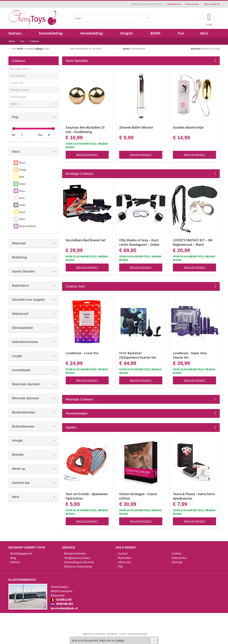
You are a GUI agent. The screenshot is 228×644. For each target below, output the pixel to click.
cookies (120, 640)
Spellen (14, 104)
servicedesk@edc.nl (64, 608)
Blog (13, 558)
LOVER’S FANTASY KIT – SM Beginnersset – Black (193, 242)
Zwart (22, 205)
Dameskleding (51, 33)
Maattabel (124, 558)
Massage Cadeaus (20, 90)
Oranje (23, 170)
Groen (22, 184)
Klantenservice (173, 4)
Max (40, 135)
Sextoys (15, 33)
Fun (181, 33)
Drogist (127, 33)
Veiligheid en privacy (77, 558)
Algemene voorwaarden (94, 634)
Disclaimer (112, 634)
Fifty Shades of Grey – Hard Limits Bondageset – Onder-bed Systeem (140, 242)
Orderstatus (179, 558)
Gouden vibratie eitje (188, 127)
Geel (21, 177)
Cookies (176, 553)
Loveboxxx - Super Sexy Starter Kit (190, 355)
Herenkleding (92, 33)
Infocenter (125, 562)
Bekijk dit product (87, 155)
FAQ (120, 566)
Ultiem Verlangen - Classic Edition (138, 496)
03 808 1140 (61, 600)
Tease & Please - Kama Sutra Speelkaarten (194, 496)
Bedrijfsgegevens (21, 553)
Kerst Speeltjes (18, 76)
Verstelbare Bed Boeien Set (86, 240)
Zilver (22, 219)
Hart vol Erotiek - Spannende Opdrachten (87, 496)
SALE (204, 33)
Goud (22, 212)
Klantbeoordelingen (138, 634)
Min (14, 135)
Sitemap (177, 562)
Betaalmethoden (75, 553)
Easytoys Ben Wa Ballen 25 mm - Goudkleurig (85, 130)
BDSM (156, 33)
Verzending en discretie (79, 562)
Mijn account (192, 4)
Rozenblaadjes (18, 97)
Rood (22, 163)
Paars (22, 191)
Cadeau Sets (17, 83)
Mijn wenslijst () (211, 4)
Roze (22, 198)
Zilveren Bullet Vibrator (136, 127)
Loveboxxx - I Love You (82, 353)
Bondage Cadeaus (20, 69)
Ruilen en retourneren (78, 566)
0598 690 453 (62, 604)
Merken (15, 562)
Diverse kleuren (28, 226)
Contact (123, 553)
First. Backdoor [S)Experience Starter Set (138, 355)
